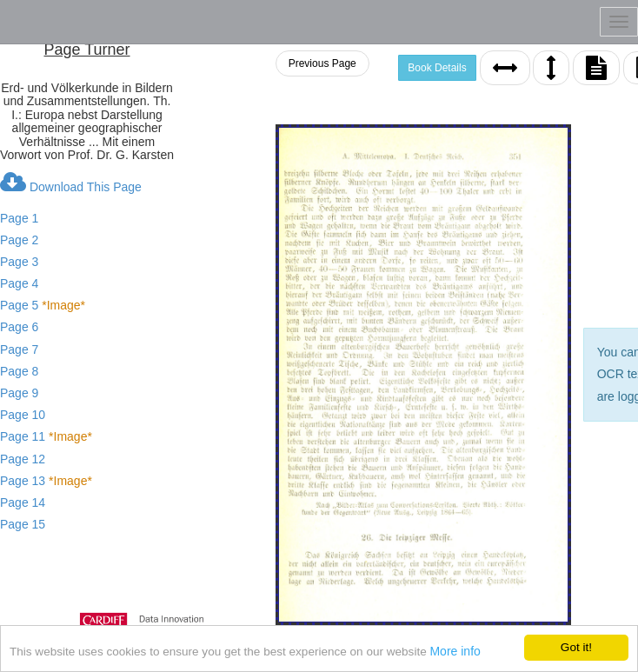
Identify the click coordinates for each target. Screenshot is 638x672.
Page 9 (19, 393)
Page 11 (46, 436)
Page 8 (19, 371)
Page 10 (23, 415)
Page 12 (23, 459)
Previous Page (322, 63)
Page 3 (19, 262)
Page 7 (19, 349)
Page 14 (23, 502)
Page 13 (46, 481)
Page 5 (43, 305)
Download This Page (71, 183)
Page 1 (19, 218)
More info (456, 662)
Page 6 (19, 327)
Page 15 (23, 524)
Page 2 (19, 240)
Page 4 (19, 283)
